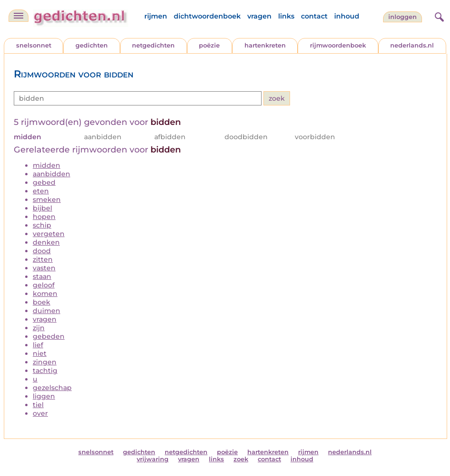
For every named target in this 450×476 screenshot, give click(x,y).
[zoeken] (438, 16)
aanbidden (52, 174)
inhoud (347, 16)
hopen (44, 217)
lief (38, 345)
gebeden (49, 336)
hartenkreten (265, 45)
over (40, 413)
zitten (43, 259)
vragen (259, 16)
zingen (45, 362)
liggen (44, 396)
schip (42, 225)
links (286, 16)
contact (314, 16)
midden (47, 165)
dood (42, 251)
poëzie (209, 45)
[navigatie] (19, 16)
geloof (44, 285)
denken (46, 242)
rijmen (156, 16)
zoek (241, 459)
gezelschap (52, 388)
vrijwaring (153, 459)
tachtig (45, 371)
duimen (47, 311)
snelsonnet (34, 45)
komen (45, 294)
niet (40, 353)
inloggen (403, 17)
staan (42, 276)
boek (42, 302)
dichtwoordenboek (207, 16)
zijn (39, 328)
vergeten (49, 234)
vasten (44, 268)
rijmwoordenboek (338, 45)
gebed (44, 182)
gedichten (92, 45)
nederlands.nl (412, 45)
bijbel (42, 208)
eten (41, 191)
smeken (47, 200)
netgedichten (153, 45)
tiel (38, 405)
